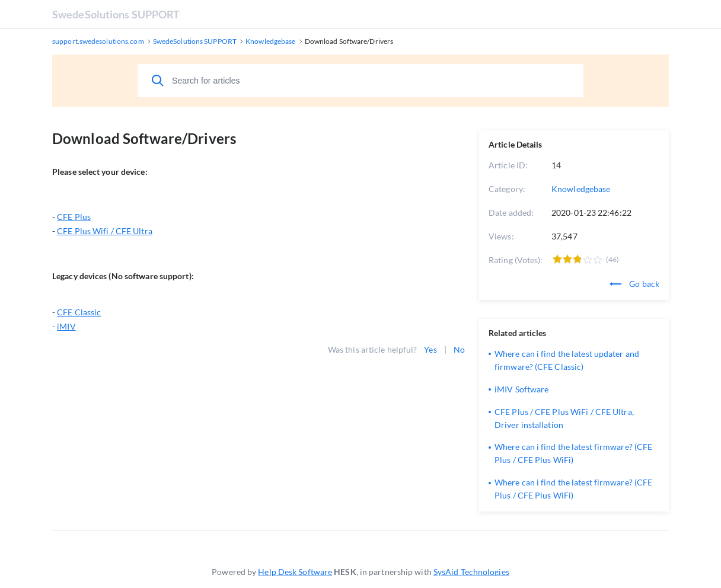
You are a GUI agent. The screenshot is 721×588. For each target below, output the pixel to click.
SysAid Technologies (471, 572)
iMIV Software (521, 389)
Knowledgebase (581, 189)
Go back (634, 284)
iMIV (66, 326)
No (459, 349)
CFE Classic (79, 312)
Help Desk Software (295, 572)
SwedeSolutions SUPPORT (116, 14)
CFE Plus (74, 217)
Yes (430, 349)
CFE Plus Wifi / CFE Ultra (105, 231)
